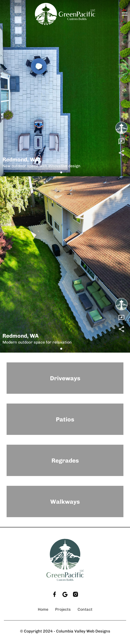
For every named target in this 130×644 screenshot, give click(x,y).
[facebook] (55, 594)
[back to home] (65, 14)
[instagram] (75, 594)
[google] (65, 594)
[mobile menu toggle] (125, 14)
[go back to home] (65, 560)
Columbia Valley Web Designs (83, 631)
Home (43, 609)
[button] (61, 172)
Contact (85, 609)
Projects (63, 609)
